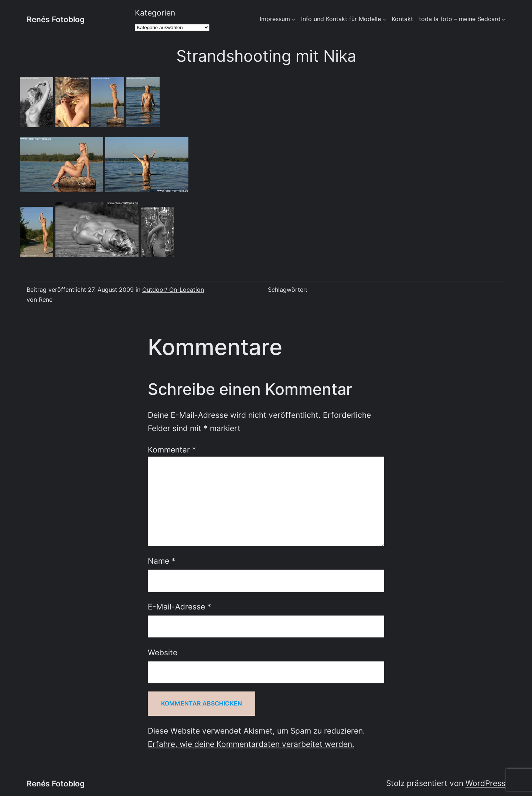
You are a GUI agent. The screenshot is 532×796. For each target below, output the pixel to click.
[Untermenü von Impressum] (293, 19)
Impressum (275, 19)
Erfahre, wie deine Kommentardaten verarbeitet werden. (251, 744)
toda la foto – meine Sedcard (460, 19)
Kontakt (402, 19)
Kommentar (172, 450)
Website (163, 652)
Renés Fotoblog (56, 19)
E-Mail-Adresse (180, 607)
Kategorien (155, 13)
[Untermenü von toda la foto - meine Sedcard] (504, 19)
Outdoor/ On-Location (173, 290)
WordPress (485, 783)
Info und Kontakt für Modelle (341, 19)
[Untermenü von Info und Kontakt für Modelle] (384, 19)
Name (162, 561)
